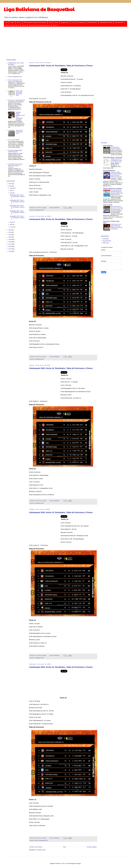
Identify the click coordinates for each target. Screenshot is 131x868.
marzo (12, 227)
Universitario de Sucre (44, 25)
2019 (10, 239)
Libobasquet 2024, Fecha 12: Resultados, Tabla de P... (17, 218)
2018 (10, 242)
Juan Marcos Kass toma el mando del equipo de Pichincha (15, 165)
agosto (12, 188)
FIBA (50, 22)
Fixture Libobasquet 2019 (15, 80)
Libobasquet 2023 (92, 22)
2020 (10, 237)
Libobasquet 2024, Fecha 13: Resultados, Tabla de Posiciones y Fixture (61, 512)
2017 (10, 244)
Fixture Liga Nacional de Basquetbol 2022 (19, 93)
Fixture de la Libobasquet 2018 (19, 132)
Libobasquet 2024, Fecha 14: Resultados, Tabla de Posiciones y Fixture (61, 368)
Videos (55, 25)
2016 (10, 247)
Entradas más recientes (36, 847)
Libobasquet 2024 (39, 210)
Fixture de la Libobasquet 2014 (17, 100)
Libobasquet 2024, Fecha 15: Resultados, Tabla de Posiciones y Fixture (61, 219)
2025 (10, 184)
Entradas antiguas (92, 847)
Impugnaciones (65, 22)
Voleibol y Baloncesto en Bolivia (112, 189)
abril (11, 224)
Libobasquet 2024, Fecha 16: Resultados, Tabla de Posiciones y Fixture (61, 66)
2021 (10, 235)
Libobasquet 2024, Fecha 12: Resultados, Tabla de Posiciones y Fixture (61, 667)
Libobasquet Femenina (106, 22)
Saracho (24, 25)
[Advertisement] (63, 43)
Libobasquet (82, 22)
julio (11, 190)
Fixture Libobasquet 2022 (15, 77)
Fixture (56, 22)
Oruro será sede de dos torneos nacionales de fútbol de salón (117, 208)
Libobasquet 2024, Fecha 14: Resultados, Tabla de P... (17, 207)
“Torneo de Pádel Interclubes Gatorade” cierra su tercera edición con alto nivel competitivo (116, 175)
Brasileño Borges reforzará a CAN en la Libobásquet (20, 115)
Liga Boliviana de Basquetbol (39, 9)
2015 (10, 249)
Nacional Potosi (119, 22)
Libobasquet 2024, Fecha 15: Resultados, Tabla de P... (17, 202)
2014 (10, 251)
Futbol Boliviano (108, 146)
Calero (12, 22)
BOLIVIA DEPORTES (109, 171)
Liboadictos (106, 239)
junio (11, 193)
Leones (74, 22)
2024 (10, 186)
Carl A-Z (19, 22)
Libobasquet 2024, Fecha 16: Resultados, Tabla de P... (17, 196)
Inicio (65, 847)
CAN (6, 22)
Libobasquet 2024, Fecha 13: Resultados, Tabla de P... (17, 212)
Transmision (32, 25)
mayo (12, 222)
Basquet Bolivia (107, 241)
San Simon (16, 25)
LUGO (63, 863)
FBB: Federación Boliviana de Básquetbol (35, 22)
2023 (10, 230)
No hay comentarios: (55, 208)
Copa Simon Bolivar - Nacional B (113, 157)
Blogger (79, 863)
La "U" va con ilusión (14, 140)
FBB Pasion (106, 243)
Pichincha (8, 25)
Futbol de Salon (108, 205)
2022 (10, 232)
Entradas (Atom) (41, 850)
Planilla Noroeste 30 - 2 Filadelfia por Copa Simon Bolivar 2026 (116, 160)
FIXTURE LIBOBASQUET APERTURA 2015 (15, 151)
